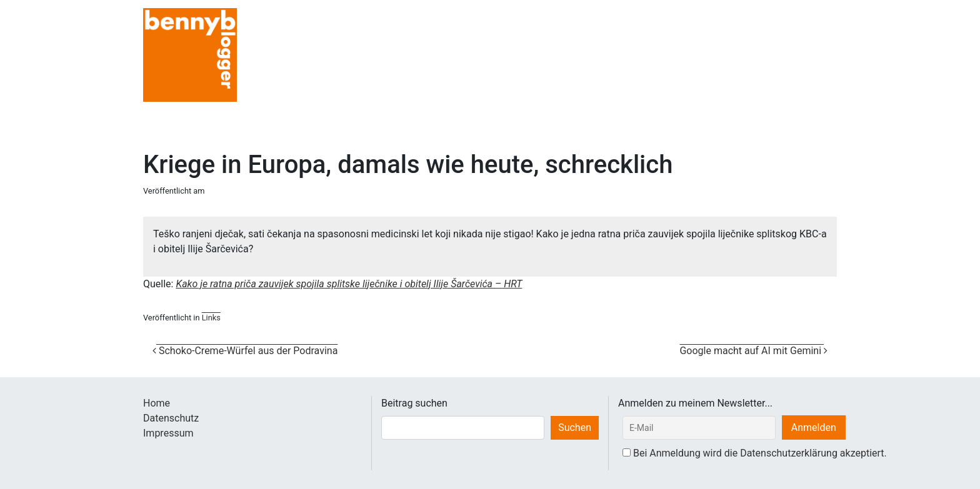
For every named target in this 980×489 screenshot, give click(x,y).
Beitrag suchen (414, 403)
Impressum (168, 433)
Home (157, 403)
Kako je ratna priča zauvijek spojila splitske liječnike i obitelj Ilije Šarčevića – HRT (349, 284)
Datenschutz (171, 418)
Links (211, 318)
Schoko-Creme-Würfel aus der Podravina (245, 351)
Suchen (575, 427)
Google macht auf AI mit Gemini (753, 351)
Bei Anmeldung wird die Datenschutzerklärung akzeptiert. (760, 453)
